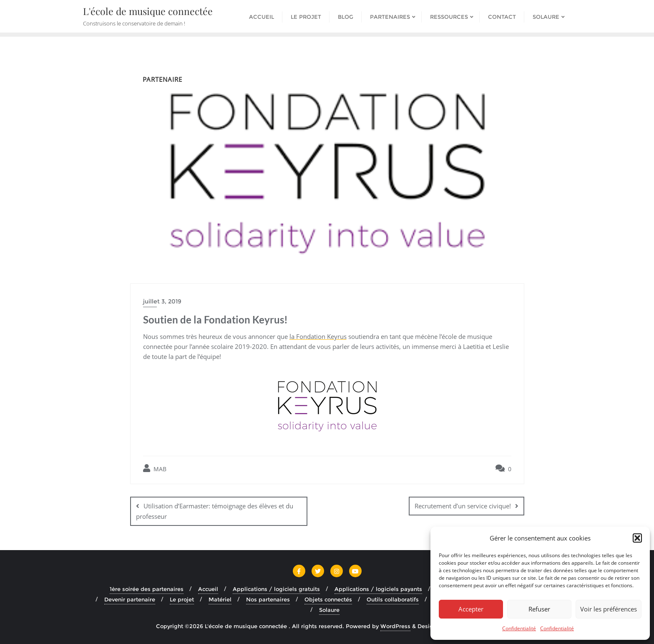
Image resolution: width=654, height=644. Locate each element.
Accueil (208, 588)
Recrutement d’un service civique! (463, 506)
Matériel (220, 599)
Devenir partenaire (130, 599)
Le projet (182, 599)
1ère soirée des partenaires (147, 588)
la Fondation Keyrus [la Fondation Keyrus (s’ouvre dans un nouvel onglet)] (318, 336)
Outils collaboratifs (393, 599)
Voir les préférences (609, 609)
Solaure (329, 609)
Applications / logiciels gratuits (276, 588)
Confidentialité (519, 628)
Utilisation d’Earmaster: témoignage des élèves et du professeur (215, 511)
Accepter (471, 609)
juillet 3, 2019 (162, 301)
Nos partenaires (268, 599)
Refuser (539, 609)
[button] (637, 538)
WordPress (395, 626)
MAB (155, 468)
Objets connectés (328, 599)
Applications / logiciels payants (378, 588)
